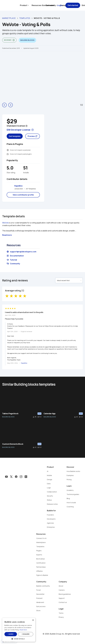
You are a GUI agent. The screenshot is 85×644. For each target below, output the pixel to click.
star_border (38, 417)
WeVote (5, 223)
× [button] (33, 620)
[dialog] (19, 630)
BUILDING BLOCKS (8, 417)
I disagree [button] (26, 634)
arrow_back (4, 105)
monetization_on (8, 150)
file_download (34, 417)
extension (8, 154)
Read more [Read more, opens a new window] (23, 630)
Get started (73, 5)
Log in (60, 5)
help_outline (26, 126)
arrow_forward (11, 105)
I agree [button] (11, 634)
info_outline (14, 40)
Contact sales (48, 5)
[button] (19, 639)
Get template (15, 136)
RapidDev (19, 186)
